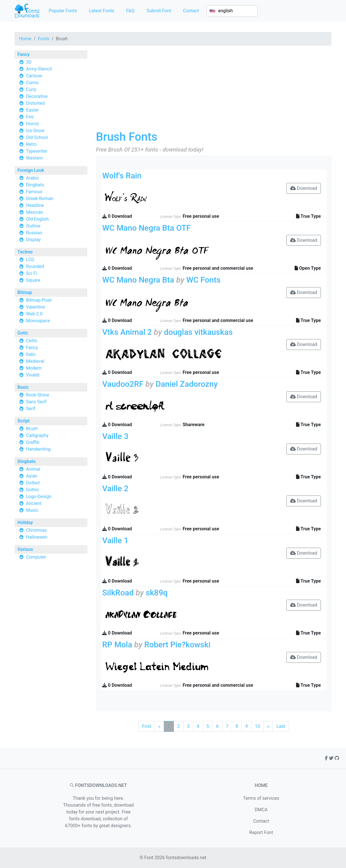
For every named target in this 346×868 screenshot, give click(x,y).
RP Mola (117, 645)
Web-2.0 (34, 314)
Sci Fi (31, 273)
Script (24, 421)
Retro (31, 144)
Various (25, 549)
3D (29, 62)
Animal (33, 469)
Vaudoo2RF (123, 384)
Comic (33, 83)
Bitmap (25, 292)
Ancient (34, 503)
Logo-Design (39, 497)
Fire (30, 117)
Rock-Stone (38, 395)
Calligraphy (37, 435)
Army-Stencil (39, 69)
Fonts (44, 39)
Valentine (35, 307)
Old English (37, 219)
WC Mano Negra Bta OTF (146, 228)
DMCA (261, 810)
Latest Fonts (101, 11)
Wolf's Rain (122, 176)
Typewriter (37, 151)
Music (32, 510)
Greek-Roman (40, 199)
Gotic (23, 333)
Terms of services (261, 798)
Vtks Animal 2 (127, 332)
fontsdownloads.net (186, 858)
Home (25, 39)
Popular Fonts (63, 11)
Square (33, 280)
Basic (23, 387)
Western (34, 158)
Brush (32, 429)
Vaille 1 (115, 540)
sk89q (157, 593)
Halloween (37, 537)
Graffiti (33, 442)
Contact (191, 11)
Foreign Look (31, 170)
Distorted (35, 103)
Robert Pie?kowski (177, 645)
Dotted (33, 483)
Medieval (35, 361)
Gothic (33, 490)
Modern (34, 368)
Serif (31, 409)
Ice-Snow (35, 131)
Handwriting (38, 449)
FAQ (130, 11)
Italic (31, 354)
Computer (36, 557)
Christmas (36, 530)
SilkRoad (118, 593)
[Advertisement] (214, 90)
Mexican (35, 212)
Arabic (33, 178)
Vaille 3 (115, 436)
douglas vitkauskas (198, 332)
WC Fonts (203, 280)
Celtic (32, 341)
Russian (34, 233)
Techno (25, 252)
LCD (30, 260)
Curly (31, 89)
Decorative (37, 96)
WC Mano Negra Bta (138, 280)
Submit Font (159, 11)
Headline (35, 205)
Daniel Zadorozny (187, 384)
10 (258, 726)
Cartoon (34, 76)
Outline (33, 226)
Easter (32, 110)
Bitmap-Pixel (39, 300)
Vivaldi (33, 375)
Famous (34, 192)
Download (304, 188)
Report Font (261, 832)
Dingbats (35, 185)
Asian (32, 476)
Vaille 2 (115, 489)
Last (281, 726)
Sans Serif (36, 402)
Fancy (23, 54)
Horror (33, 124)
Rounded (35, 266)
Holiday (25, 522)
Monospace (38, 321)
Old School (37, 137)
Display (33, 240)
